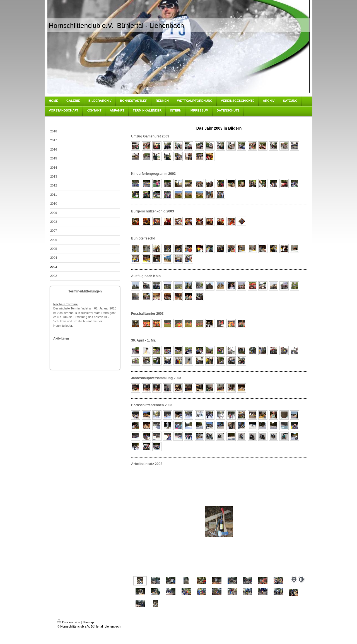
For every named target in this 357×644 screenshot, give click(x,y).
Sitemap (88, 622)
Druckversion (69, 622)
